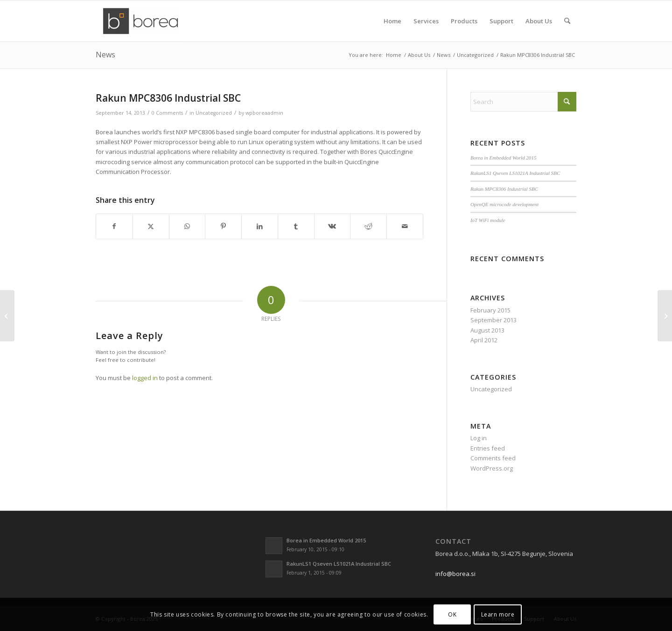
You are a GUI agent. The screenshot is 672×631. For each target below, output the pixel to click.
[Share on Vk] (332, 226)
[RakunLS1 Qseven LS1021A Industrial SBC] (665, 316)
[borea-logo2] (140, 21)
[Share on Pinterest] (223, 226)
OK (452, 614)
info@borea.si (455, 574)
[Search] (567, 21)
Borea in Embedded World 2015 (504, 158)
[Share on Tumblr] (296, 226)
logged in (145, 378)
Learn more (498, 614)
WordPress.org (492, 468)
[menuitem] (392, 21)
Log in (479, 438)
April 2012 (484, 340)
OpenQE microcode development (504, 204)
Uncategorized (214, 113)
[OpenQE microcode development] (7, 316)
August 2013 (487, 330)
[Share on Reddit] (368, 226)
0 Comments (167, 113)
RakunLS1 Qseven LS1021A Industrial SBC (515, 173)
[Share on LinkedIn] (260, 226)
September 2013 (493, 320)
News (105, 55)
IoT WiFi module (488, 220)
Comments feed (493, 458)
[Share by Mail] (405, 226)
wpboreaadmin (264, 113)
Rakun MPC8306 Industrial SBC (504, 189)
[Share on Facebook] (114, 226)
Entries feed (488, 448)
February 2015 (490, 310)
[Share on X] (151, 226)
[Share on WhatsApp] (187, 226)
